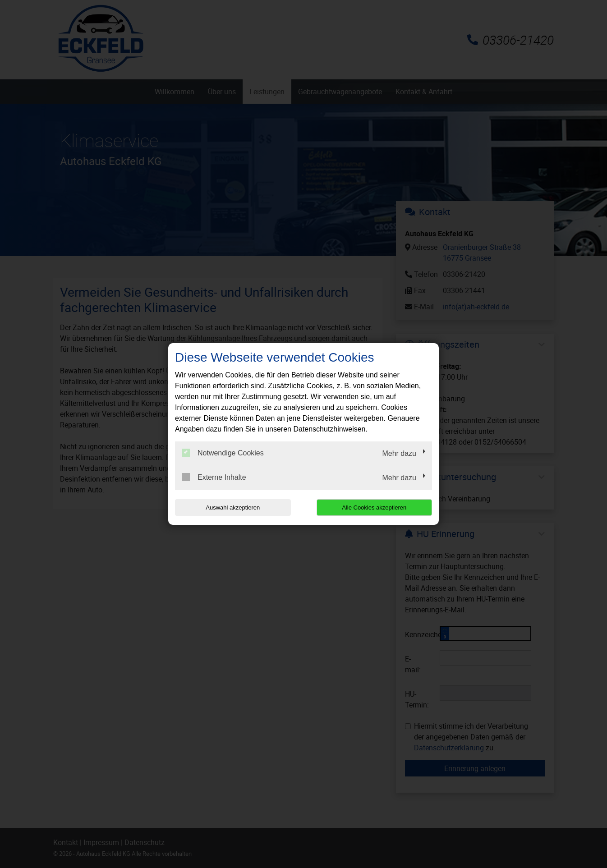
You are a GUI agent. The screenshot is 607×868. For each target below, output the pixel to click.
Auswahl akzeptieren (233, 507)
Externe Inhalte (214, 477)
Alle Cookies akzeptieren (374, 507)
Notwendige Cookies (223, 453)
